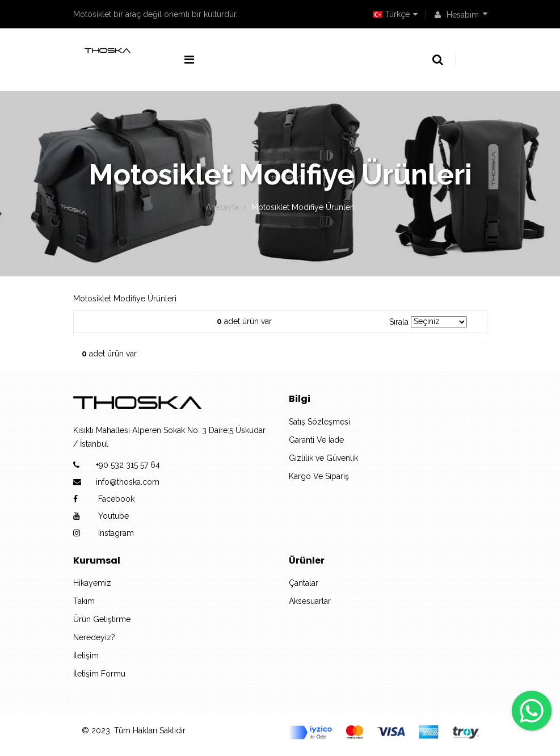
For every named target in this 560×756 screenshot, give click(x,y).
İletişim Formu (99, 674)
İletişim (86, 656)
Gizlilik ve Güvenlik (323, 458)
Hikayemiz (92, 583)
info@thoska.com (128, 482)
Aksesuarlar (310, 601)
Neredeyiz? (94, 637)
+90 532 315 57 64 (128, 465)
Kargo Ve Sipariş (319, 476)
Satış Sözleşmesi (319, 422)
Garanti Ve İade (316, 440)
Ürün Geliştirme (102, 619)
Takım (84, 601)
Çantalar (304, 583)
